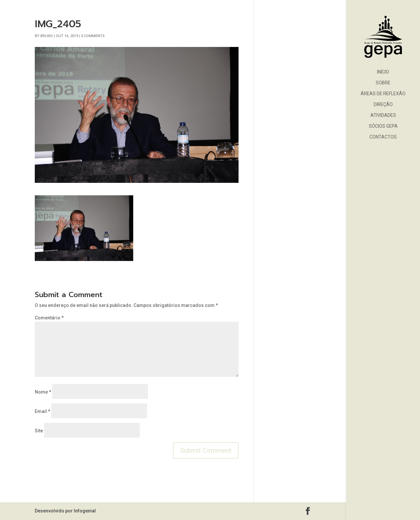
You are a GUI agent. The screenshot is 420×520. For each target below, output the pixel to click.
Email (42, 411)
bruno (47, 36)
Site (39, 431)
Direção (383, 105)
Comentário (49, 318)
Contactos (383, 137)
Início (383, 72)
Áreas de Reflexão (383, 94)
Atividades (383, 115)
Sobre (383, 83)
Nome (43, 392)
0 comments (93, 36)
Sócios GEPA (383, 126)
